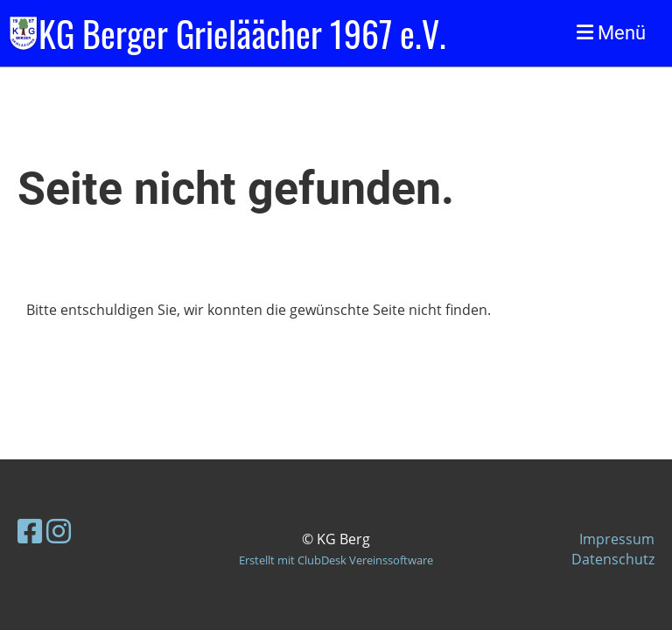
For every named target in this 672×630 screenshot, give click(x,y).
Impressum (617, 539)
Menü (611, 33)
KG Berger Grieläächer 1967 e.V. (242, 33)
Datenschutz (613, 559)
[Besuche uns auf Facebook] (30, 531)
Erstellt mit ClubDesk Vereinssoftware (336, 560)
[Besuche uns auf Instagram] (59, 531)
